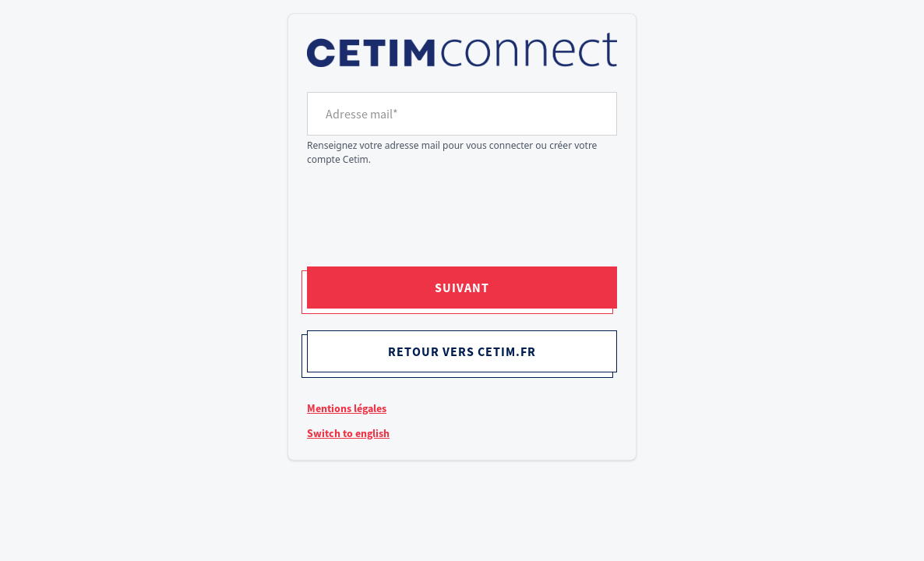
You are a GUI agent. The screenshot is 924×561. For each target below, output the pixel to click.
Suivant (462, 288)
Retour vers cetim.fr (462, 351)
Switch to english (348, 433)
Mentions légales (347, 408)
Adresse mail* (362, 114)
